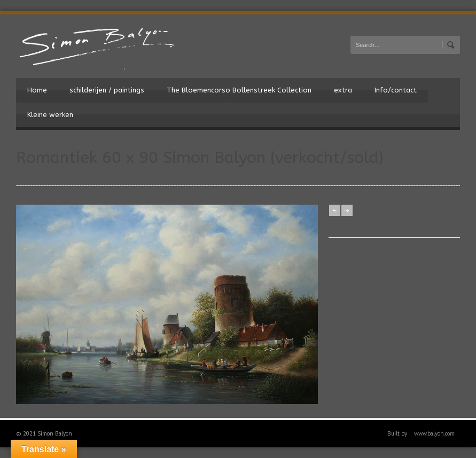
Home (37, 90)
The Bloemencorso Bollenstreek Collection (239, 90)
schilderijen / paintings (107, 90)
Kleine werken (50, 115)
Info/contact (396, 90)
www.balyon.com (434, 433)
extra (343, 90)
